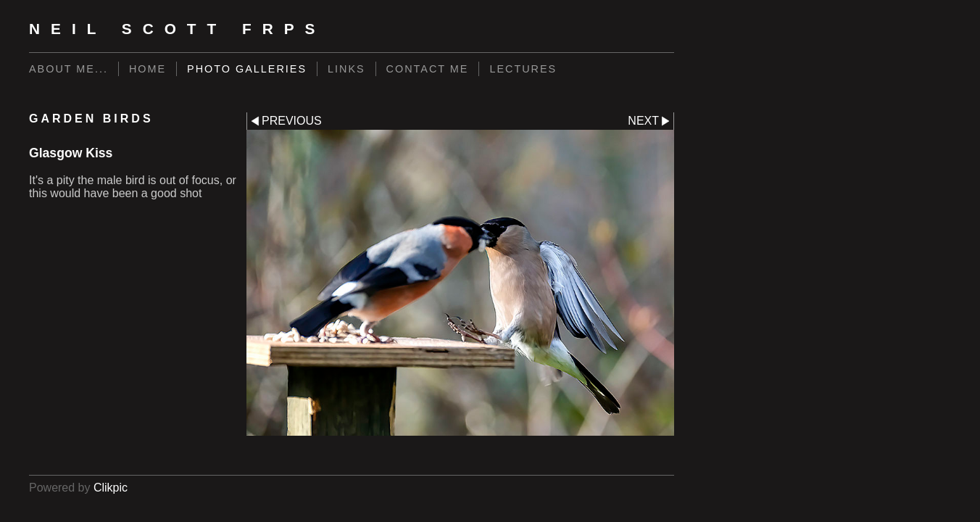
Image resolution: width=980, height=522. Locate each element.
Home (148, 69)
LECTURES (523, 69)
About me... (68, 69)
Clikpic (111, 488)
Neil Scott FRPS (178, 29)
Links (346, 69)
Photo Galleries (247, 69)
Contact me (428, 69)
